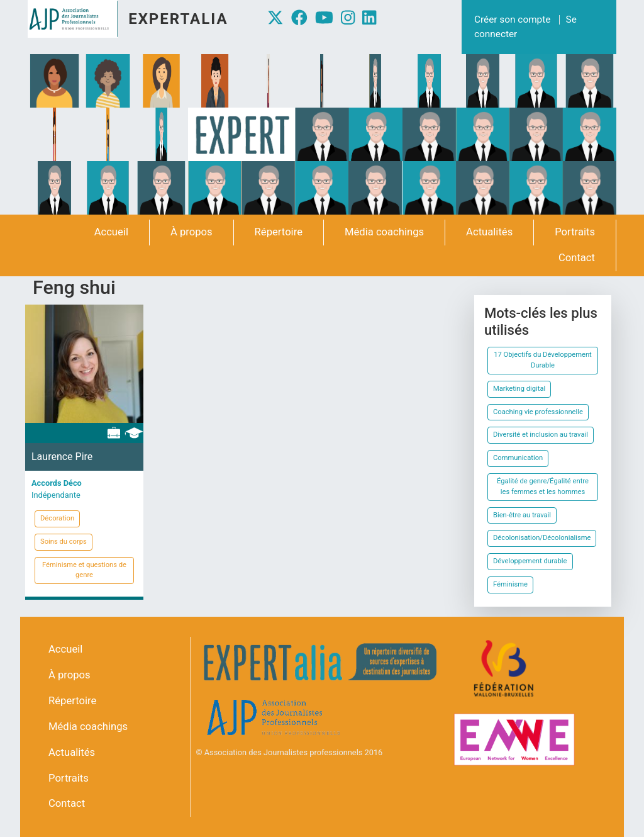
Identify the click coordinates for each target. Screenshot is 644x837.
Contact (577, 258)
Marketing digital (519, 389)
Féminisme (510, 584)
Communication (518, 458)
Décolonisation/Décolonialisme (542, 538)
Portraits (575, 232)
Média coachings (384, 232)
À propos (192, 232)
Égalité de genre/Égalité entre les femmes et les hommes (543, 486)
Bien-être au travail (522, 515)
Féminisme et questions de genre (84, 570)
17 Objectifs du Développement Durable (543, 360)
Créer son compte (512, 20)
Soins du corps (64, 542)
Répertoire (279, 232)
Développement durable (530, 561)
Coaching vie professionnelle (538, 412)
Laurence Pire (62, 457)
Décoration (57, 518)
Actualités (489, 232)
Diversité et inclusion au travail (541, 435)
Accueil (111, 232)
